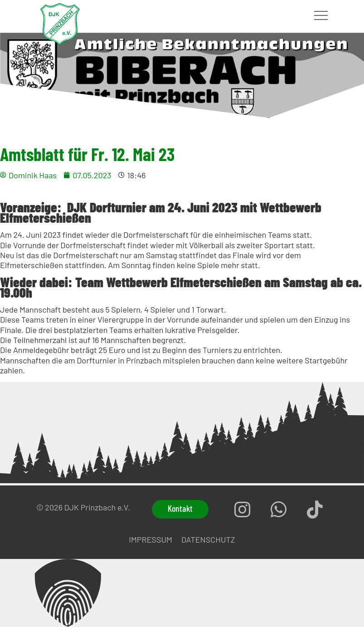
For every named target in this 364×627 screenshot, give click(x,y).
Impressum (150, 539)
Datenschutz (208, 539)
